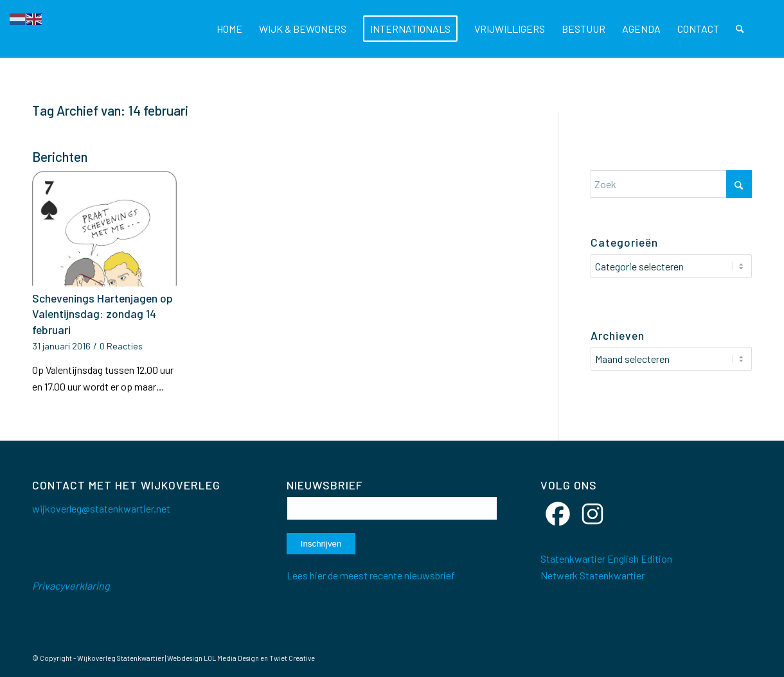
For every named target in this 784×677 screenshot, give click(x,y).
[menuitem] (229, 29)
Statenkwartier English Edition (606, 558)
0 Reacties (121, 346)
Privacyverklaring (71, 585)
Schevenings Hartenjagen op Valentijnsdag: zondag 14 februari (102, 314)
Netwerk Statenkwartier (592, 575)
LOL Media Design (231, 658)
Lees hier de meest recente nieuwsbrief (371, 575)
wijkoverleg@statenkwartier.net (101, 508)
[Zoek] (740, 29)
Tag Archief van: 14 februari (110, 110)
